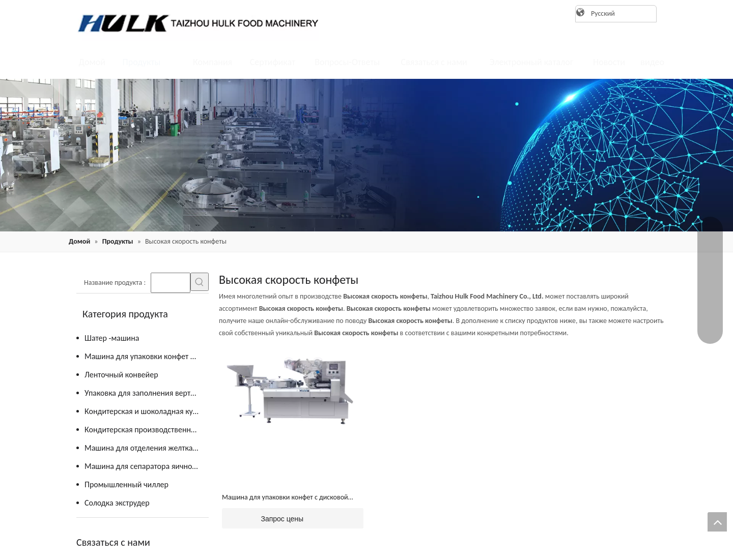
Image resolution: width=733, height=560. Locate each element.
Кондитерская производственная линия (147, 430)
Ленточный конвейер (121, 375)
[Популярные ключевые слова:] (200, 282)
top (717, 522)
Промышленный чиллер (126, 484)
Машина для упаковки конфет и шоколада (147, 356)
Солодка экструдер (117, 503)
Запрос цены (263, 518)
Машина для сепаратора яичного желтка (147, 466)
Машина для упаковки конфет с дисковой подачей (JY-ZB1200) (285, 498)
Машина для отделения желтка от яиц (147, 448)
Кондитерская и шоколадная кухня (145, 411)
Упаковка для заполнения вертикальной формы (147, 393)
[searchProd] (171, 283)
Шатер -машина (112, 338)
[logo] (193, 23)
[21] (366, 155)
